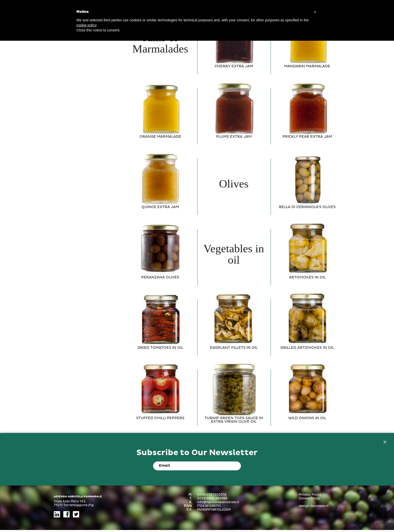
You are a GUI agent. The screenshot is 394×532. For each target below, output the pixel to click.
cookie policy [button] (86, 25)
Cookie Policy (309, 499)
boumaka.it (320, 506)
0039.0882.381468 (212, 499)
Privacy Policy (310, 495)
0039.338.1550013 (212, 495)
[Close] (385, 442)
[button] (315, 12)
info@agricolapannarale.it (218, 502)
